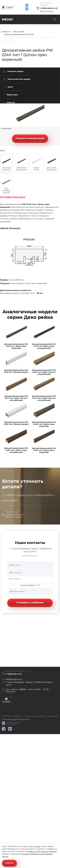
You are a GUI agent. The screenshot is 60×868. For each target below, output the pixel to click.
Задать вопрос (47, 11)
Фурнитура (11, 95)
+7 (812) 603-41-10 (49, 8)
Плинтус (9, 103)
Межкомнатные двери (17, 79)
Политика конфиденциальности (16, 719)
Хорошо (9, 863)
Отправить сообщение (30, 603)
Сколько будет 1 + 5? (30, 585)
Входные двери (13, 71)
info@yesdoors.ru (30, 556)
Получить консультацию (30, 138)
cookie (38, 846)
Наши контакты (30, 543)
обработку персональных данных (41, 851)
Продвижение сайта (14, 722)
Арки (8, 87)
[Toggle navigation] (55, 19)
